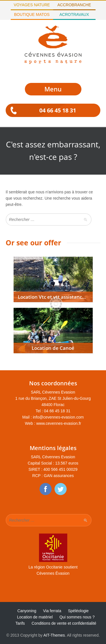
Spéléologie (78, 611)
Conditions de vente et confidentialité (64, 623)
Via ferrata (52, 611)
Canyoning (27, 611)
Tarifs (20, 623)
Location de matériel (35, 617)
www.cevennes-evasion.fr (59, 423)
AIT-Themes (54, 635)
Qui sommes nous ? (77, 617)
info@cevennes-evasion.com (58, 417)
